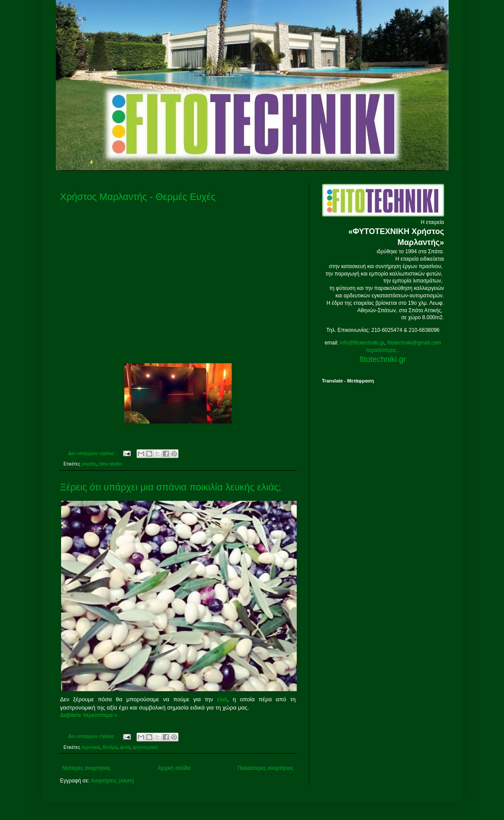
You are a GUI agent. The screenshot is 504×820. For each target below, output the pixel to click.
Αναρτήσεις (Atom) (112, 781)
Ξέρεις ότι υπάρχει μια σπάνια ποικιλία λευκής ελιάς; (171, 487)
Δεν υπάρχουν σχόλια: (92, 453)
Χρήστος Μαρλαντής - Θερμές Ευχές (138, 197)
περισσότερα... (383, 350)
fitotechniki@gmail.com (415, 343)
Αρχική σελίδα (174, 768)
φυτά (125, 747)
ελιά (222, 699)
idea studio (110, 464)
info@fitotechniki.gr (362, 343)
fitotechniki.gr (383, 359)
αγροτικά (91, 747)
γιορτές (89, 464)
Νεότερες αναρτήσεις (87, 768)
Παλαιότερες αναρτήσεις (265, 768)
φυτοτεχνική (146, 747)
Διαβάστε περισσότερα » (89, 715)
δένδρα (110, 747)
